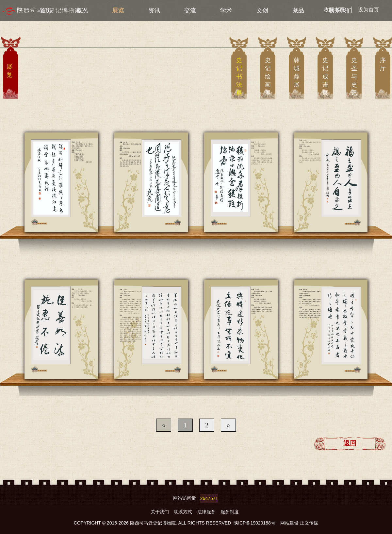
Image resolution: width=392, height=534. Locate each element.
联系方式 (184, 512)
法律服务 (207, 512)
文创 (262, 10)
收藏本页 (334, 10)
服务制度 (230, 512)
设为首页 (368, 10)
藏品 (298, 10)
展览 (118, 10)
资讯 (154, 10)
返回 (350, 443)
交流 (190, 10)
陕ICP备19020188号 (254, 523)
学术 (226, 10)
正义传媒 (309, 523)
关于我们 (160, 512)
